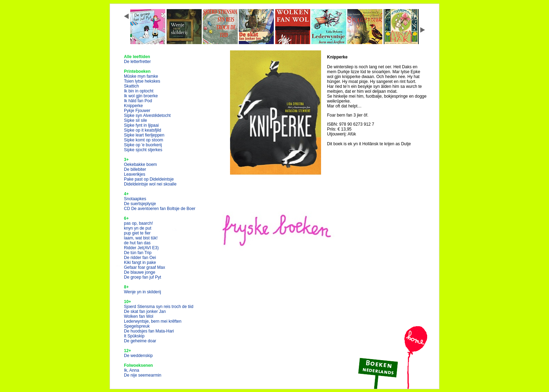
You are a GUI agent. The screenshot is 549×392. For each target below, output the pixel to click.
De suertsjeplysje (140, 204)
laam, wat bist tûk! (141, 238)
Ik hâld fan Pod (138, 101)
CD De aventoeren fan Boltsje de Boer (160, 209)
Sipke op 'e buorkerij (143, 145)
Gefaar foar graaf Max (144, 267)
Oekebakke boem (140, 164)
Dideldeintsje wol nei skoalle (150, 184)
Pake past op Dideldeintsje (149, 179)
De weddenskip (138, 356)
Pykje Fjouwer (137, 111)
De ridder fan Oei (140, 258)
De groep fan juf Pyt (143, 277)
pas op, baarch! (138, 223)
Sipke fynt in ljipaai (141, 125)
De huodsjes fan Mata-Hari (149, 331)
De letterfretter (137, 62)
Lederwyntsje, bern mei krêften (153, 321)
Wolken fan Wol (139, 316)
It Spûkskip (134, 336)
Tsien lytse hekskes (142, 81)
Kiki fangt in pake (140, 262)
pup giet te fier (137, 233)
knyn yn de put (138, 228)
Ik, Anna (131, 370)
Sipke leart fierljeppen (144, 135)
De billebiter (135, 169)
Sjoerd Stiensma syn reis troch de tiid (159, 307)
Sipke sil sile (135, 120)
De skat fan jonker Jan (145, 311)
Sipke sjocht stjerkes (143, 150)
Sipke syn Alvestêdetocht (147, 115)
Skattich (131, 86)
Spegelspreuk (137, 326)
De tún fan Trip (138, 253)
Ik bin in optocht (139, 91)
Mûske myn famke (141, 76)
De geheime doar (140, 341)
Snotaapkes (135, 199)
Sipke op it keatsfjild (143, 130)
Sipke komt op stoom (144, 140)
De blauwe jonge (140, 272)
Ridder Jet (141, 248)
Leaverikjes (135, 174)
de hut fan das (137, 243)
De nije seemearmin (143, 375)
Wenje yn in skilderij (143, 292)
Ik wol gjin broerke (141, 96)
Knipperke (133, 106)
